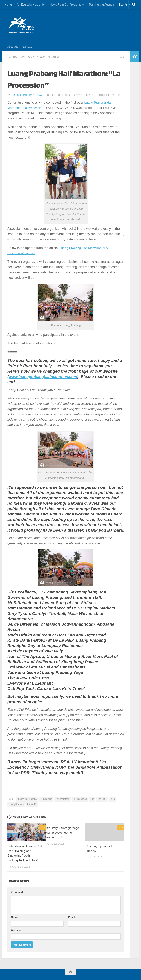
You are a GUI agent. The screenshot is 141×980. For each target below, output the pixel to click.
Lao (92, 799)
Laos (112, 799)
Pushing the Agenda (101, 4)
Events (123, 4)
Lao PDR (102, 799)
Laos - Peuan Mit (53, 57)
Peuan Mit (32, 804)
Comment (18, 892)
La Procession (80, 799)
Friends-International (28, 95)
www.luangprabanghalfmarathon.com (46, 376)
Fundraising (29, 57)
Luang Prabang (16, 804)
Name (15, 917)
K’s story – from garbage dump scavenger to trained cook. (63, 833)
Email (72, 917)
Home (8, 4)
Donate (28, 47)
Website (16, 930)
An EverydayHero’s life (31, 4)
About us (13, 47)
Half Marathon (63, 799)
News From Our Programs (65, 4)
